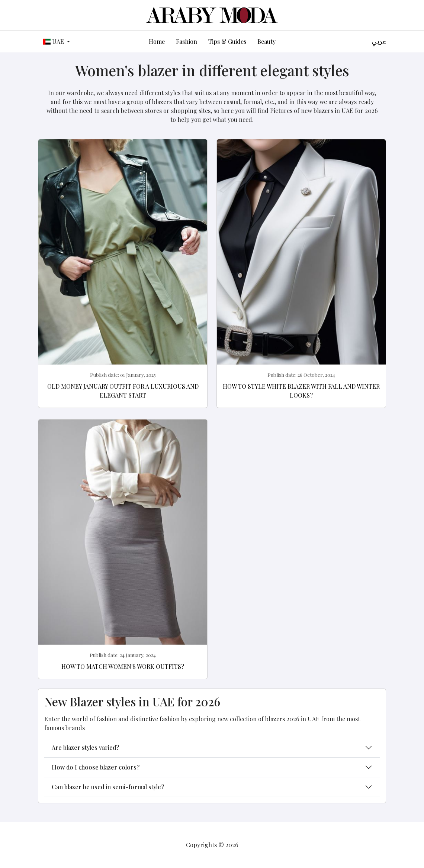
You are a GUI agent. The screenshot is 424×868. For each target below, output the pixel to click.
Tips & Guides (227, 41)
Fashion (187, 41)
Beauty (266, 41)
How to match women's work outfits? (123, 666)
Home (157, 41)
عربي (379, 41)
